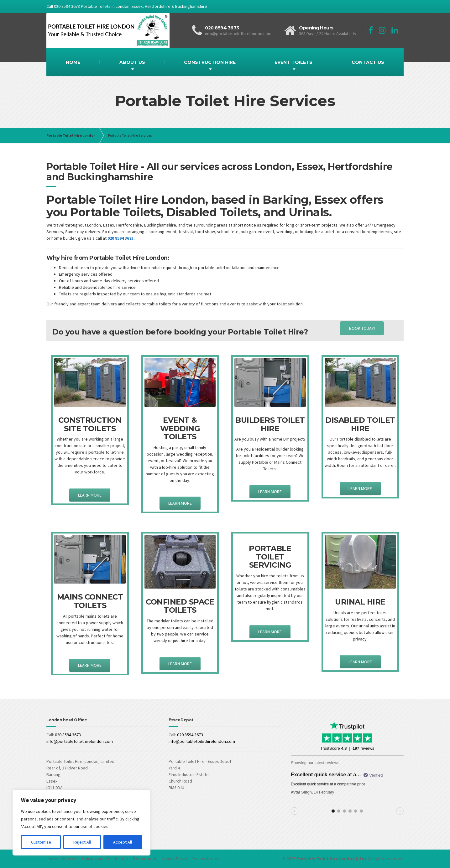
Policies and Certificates (105, 859)
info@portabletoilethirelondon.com (80, 741)
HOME (73, 62)
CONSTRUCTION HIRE (210, 62)
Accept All (123, 842)
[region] (81, 823)
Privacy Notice (206, 859)
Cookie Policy (174, 859)
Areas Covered (63, 859)
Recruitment (145, 859)
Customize (41, 842)
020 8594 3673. (121, 238)
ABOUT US (132, 62)
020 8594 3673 (68, 735)
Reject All (82, 842)
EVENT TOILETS (293, 62)
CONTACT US (368, 62)
